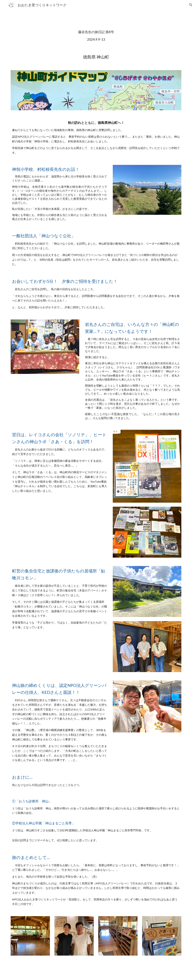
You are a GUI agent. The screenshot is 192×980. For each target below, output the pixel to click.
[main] (96, 36)
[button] (188, 5)
